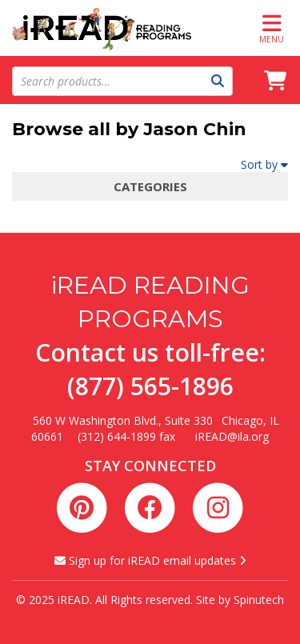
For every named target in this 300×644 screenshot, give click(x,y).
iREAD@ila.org (232, 436)
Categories (150, 186)
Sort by (264, 164)
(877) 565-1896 (150, 386)
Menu (272, 28)
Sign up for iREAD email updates (150, 560)
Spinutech (259, 600)
